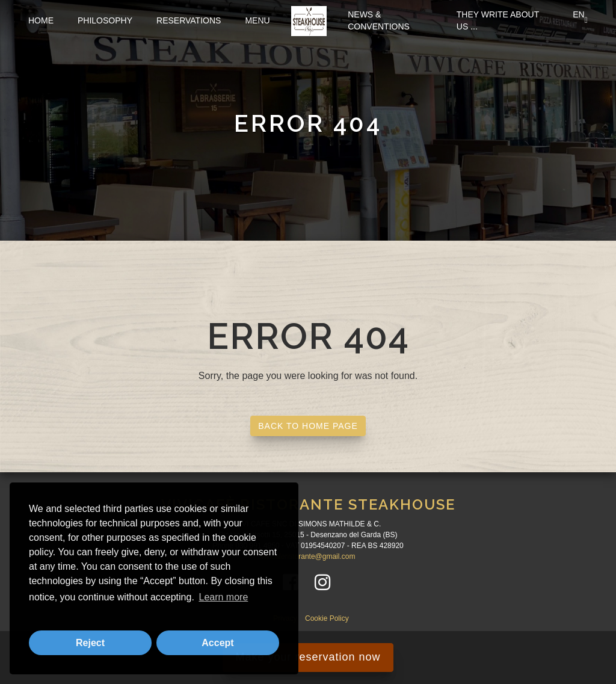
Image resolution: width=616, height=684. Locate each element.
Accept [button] (217, 643)
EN (580, 20)
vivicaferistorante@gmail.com (308, 556)
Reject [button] (90, 643)
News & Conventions (379, 20)
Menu (257, 20)
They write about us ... (498, 20)
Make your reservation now (308, 657)
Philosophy (105, 20)
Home (41, 20)
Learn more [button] (223, 597)
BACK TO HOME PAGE (308, 426)
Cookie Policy (327, 618)
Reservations (189, 20)
